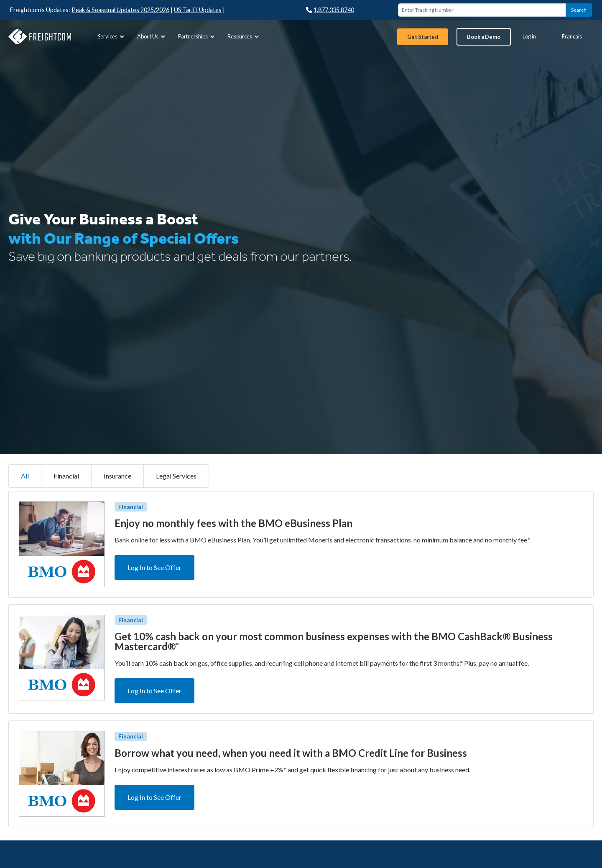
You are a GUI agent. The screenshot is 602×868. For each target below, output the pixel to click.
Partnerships (197, 36)
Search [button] (579, 10)
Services (112, 36)
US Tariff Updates (198, 10)
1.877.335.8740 (330, 10)
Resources (244, 36)
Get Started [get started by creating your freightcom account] (423, 37)
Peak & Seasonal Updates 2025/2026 (120, 10)
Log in (529, 36)
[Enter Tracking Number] (482, 10)
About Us (152, 36)
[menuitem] (111, 37)
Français (572, 36)
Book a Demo (484, 37)
